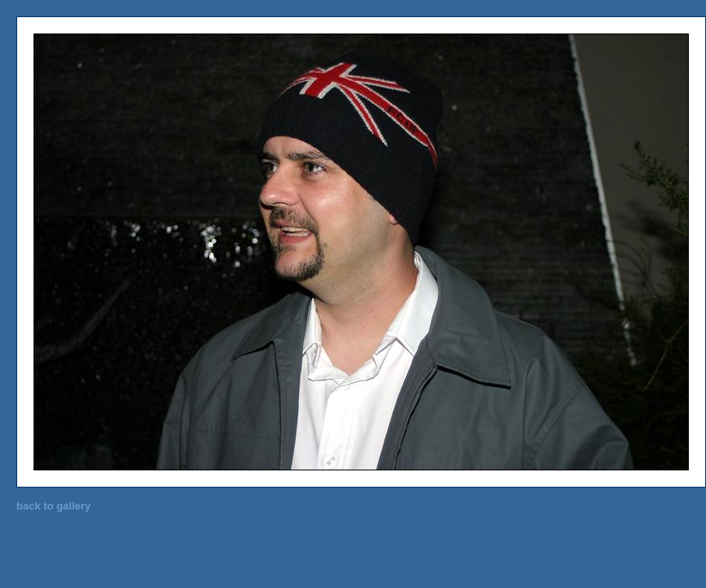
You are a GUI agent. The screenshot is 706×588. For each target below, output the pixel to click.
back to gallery (54, 506)
